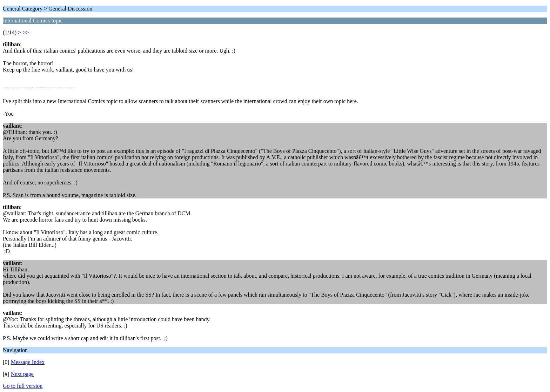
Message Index (28, 362)
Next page (22, 374)
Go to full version (23, 386)
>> (26, 32)
